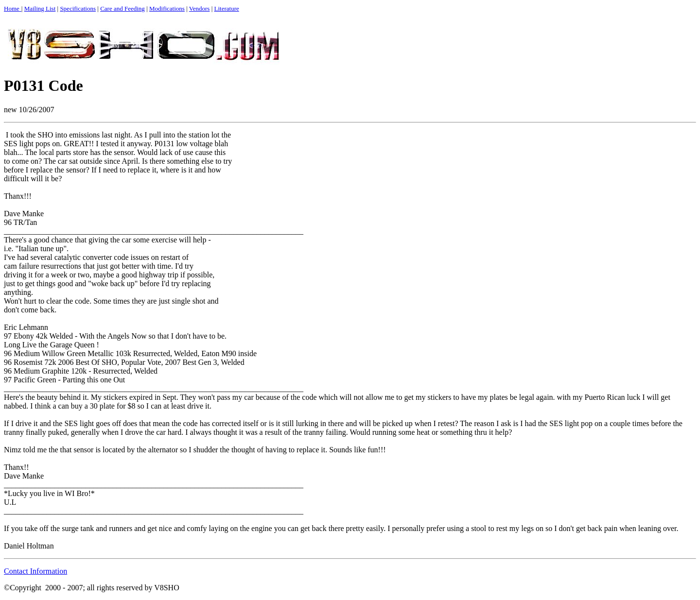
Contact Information (35, 571)
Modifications (167, 9)
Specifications (78, 9)
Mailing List (40, 9)
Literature (227, 9)
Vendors (200, 9)
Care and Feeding (122, 9)
